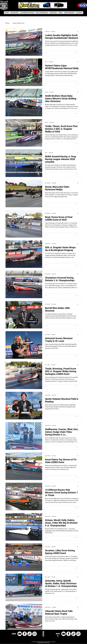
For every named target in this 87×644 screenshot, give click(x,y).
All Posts (7, 23)
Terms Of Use (47, 643)
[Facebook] (25, 634)
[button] (15, 13)
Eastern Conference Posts (19, 23)
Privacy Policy (41, 643)
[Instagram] (34, 634)
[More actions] (78, 31)
